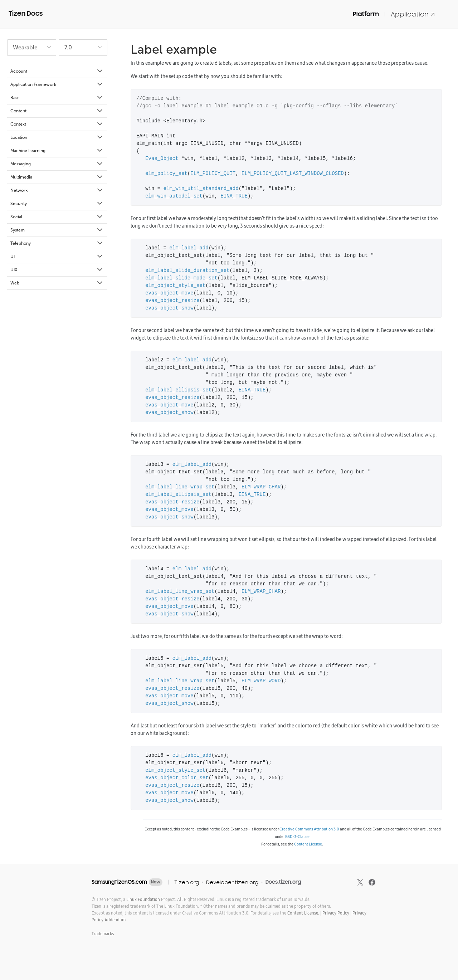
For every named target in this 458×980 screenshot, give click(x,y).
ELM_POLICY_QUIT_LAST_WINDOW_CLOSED (293, 174)
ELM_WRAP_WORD (261, 681)
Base (57, 98)
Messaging (57, 164)
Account (57, 71)
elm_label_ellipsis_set (178, 390)
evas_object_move (169, 293)
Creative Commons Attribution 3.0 (309, 829)
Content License (308, 844)
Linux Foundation (143, 899)
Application (413, 14)
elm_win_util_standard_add (201, 189)
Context (57, 124)
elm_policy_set (166, 174)
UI (57, 257)
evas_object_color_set (177, 778)
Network (57, 190)
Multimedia (57, 177)
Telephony (57, 243)
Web (57, 283)
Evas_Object (162, 159)
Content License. (303, 913)
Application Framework (57, 84)
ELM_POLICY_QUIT (213, 174)
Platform (366, 14)
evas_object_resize (172, 301)
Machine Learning (57, 151)
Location (57, 137)
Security (57, 204)
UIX (57, 270)
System (57, 230)
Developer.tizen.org (232, 882)
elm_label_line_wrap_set (180, 487)
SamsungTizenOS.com (119, 882)
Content (57, 111)
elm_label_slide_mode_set (181, 278)
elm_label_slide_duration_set (187, 271)
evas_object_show (169, 308)
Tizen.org (187, 882)
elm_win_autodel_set (174, 196)
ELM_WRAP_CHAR (261, 487)
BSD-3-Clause (297, 837)
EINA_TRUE (234, 196)
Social (57, 217)
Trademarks (103, 934)
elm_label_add (189, 248)
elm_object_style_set (175, 286)
